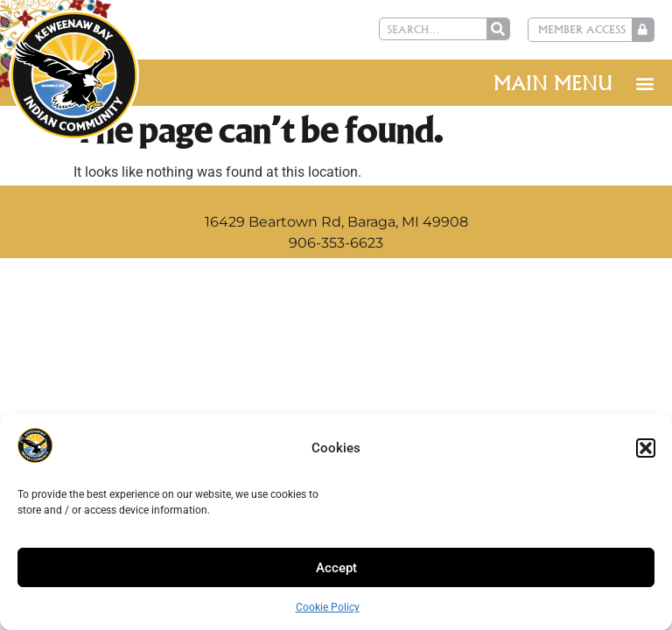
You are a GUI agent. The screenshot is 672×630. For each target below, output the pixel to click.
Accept (336, 568)
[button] (646, 448)
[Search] (501, 29)
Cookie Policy (328, 607)
